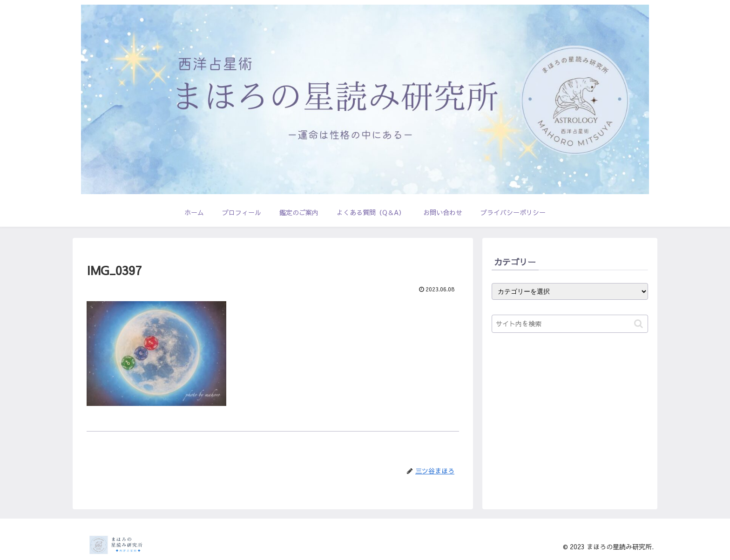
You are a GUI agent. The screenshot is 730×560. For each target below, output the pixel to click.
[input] (570, 324)
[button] (639, 324)
